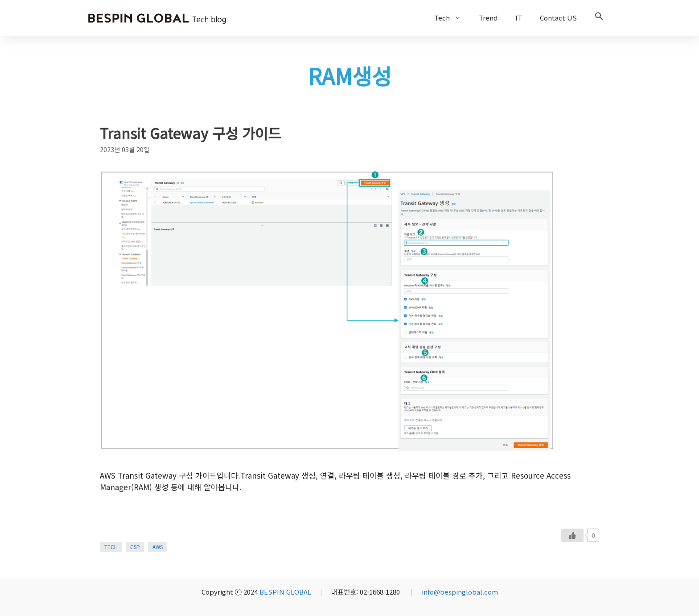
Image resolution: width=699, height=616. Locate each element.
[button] (599, 18)
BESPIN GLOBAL (285, 592)
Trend (488, 18)
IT (519, 18)
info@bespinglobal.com (460, 592)
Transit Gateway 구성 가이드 (190, 133)
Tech (452, 18)
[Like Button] (572, 535)
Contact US (558, 18)
